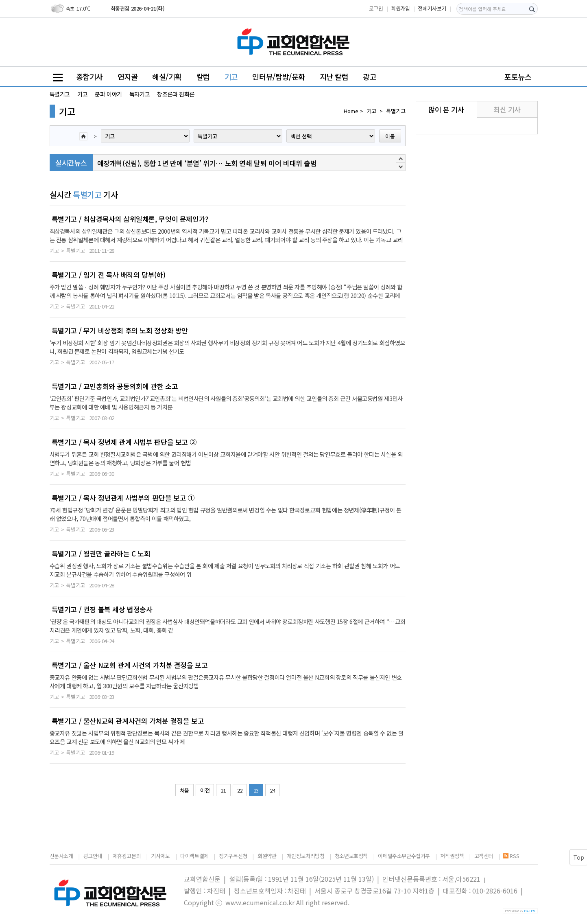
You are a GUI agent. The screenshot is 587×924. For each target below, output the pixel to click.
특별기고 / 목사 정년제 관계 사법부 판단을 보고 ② (124, 442)
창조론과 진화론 (176, 94)
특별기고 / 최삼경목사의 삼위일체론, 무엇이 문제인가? (130, 219)
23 (256, 790)
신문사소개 (61, 856)
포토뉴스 (518, 77)
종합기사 (89, 77)
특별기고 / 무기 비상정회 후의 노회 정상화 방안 (120, 331)
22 (240, 790)
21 (223, 790)
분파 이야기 (108, 94)
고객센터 (484, 856)
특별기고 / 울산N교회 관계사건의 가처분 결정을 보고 (128, 721)
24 (272, 790)
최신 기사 (507, 109)
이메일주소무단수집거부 (404, 856)
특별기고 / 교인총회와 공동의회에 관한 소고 (115, 386)
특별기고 (60, 94)
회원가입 (400, 8)
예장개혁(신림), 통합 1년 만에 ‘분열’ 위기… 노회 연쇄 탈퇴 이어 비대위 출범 (207, 163)
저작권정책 (452, 856)
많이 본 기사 (446, 109)
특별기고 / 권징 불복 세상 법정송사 (102, 609)
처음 (184, 790)
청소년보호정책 (351, 856)
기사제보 (160, 856)
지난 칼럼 (334, 77)
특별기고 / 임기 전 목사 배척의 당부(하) (109, 275)
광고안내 (93, 856)
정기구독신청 (233, 856)
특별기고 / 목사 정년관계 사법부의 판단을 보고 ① (123, 498)
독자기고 (140, 94)
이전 (205, 790)
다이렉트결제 (194, 856)
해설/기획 (167, 77)
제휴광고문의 (127, 856)
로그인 (376, 8)
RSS (511, 856)
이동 (390, 136)
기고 (231, 77)
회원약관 (267, 856)
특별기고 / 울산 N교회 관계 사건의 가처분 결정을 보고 (130, 665)
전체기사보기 (432, 8)
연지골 (128, 77)
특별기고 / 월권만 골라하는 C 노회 (101, 554)
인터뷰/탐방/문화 (279, 77)
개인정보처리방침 (306, 856)
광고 (370, 77)
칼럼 (203, 77)
